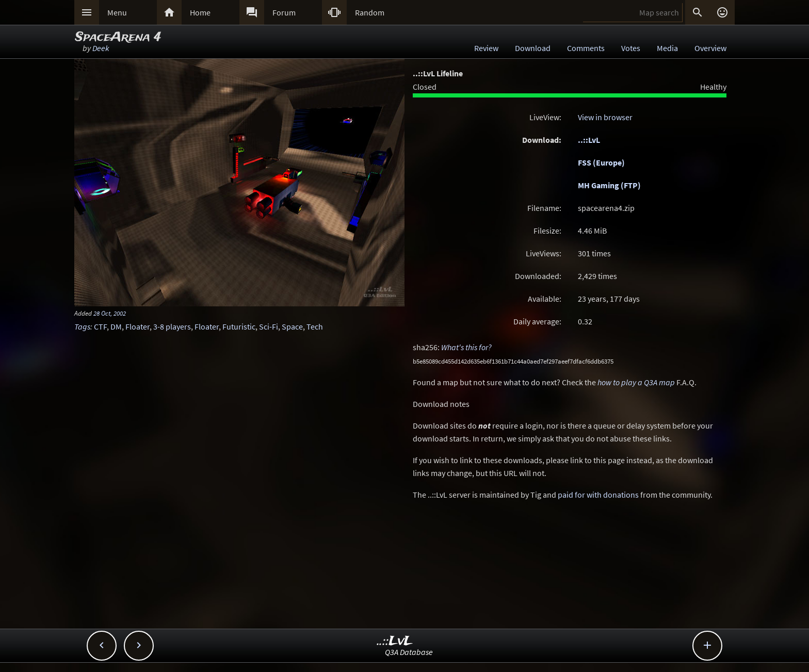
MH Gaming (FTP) (609, 185)
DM (116, 326)
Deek (101, 48)
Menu (117, 12)
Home (200, 12)
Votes (631, 48)
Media (667, 48)
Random (370, 12)
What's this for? (466, 347)
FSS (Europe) (601, 162)
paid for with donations (598, 495)
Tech (315, 326)
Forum (284, 12)
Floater (137, 326)
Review (486, 48)
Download (533, 48)
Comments (586, 48)
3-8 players (172, 326)
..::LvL (589, 140)
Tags (82, 326)
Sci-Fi (269, 326)
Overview (710, 48)
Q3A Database (409, 652)
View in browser (605, 117)
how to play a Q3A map (636, 382)
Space (292, 326)
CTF (100, 326)
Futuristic (239, 326)
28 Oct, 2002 (110, 313)
